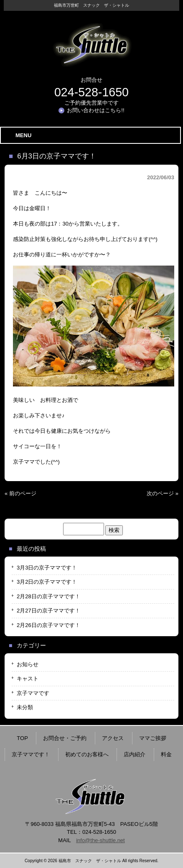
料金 (166, 754)
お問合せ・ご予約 (65, 738)
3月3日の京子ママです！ (47, 568)
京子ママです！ (31, 754)
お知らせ (28, 664)
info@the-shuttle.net (100, 840)
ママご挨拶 (153, 738)
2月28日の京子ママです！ (48, 596)
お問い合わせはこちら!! (95, 110)
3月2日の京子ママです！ (47, 582)
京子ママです (33, 693)
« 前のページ (20, 493)
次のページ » (163, 493)
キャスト (28, 679)
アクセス (113, 738)
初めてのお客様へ (87, 754)
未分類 (25, 707)
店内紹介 (135, 754)
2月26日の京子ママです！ (48, 625)
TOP (22, 738)
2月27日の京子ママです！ (48, 611)
